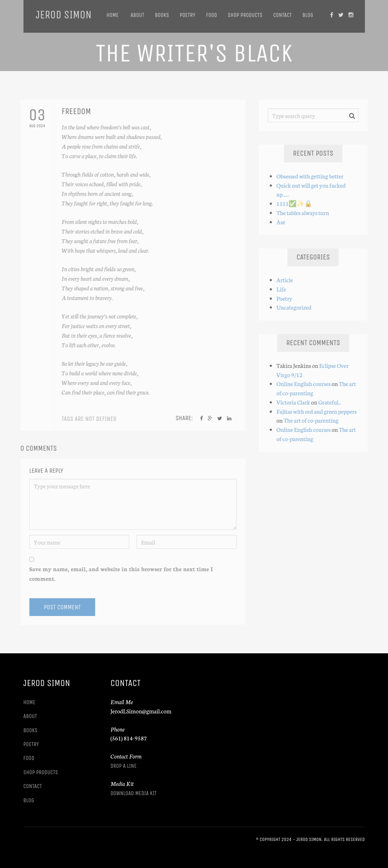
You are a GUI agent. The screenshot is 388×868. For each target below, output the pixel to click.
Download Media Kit (134, 793)
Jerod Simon (64, 12)
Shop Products (245, 13)
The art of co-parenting (313, 420)
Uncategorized (296, 307)
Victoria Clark (295, 402)
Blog (308, 13)
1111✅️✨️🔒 (296, 203)
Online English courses (305, 383)
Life (283, 289)
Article (287, 280)
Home (112, 13)
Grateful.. (331, 402)
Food (211, 13)
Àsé (283, 222)
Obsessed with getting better (312, 176)
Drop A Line (124, 766)
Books (162, 13)
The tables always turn (305, 212)
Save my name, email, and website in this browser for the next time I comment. (119, 573)
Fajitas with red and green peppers (319, 411)
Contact (282, 13)
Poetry (187, 13)
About (137, 13)
